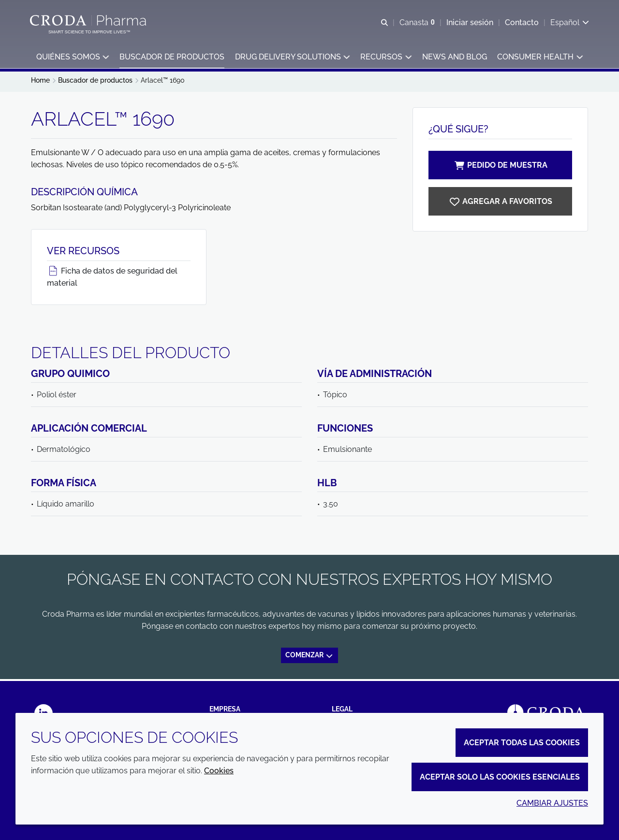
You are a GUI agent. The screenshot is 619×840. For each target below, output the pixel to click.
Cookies (219, 771)
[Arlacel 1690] (500, 204)
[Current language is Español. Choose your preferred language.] (569, 23)
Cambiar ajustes (552, 803)
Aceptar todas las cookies (522, 743)
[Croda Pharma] (90, 21)
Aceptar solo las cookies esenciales (500, 777)
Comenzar (309, 658)
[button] (73, 58)
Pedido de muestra (501, 167)
